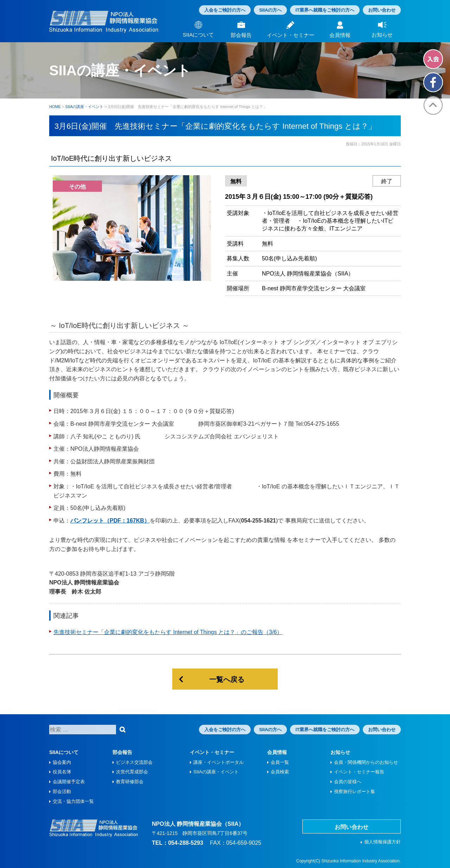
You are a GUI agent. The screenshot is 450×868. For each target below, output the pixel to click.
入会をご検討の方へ (225, 10)
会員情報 (277, 752)
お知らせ (340, 752)
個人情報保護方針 (382, 842)
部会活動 (62, 791)
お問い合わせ (382, 10)
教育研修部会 (130, 782)
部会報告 (122, 752)
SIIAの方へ (270, 10)
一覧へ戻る (227, 679)
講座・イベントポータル (218, 762)
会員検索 (280, 772)
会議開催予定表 (69, 782)
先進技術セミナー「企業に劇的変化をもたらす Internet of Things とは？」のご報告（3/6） (168, 632)
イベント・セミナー (212, 752)
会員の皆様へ (348, 782)
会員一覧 (280, 762)
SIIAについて (64, 752)
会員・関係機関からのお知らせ (366, 762)
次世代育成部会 (132, 772)
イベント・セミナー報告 (359, 772)
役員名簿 (62, 772)
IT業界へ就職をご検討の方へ (325, 10)
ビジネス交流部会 (134, 762)
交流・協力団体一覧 (73, 801)
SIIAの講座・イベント (216, 772)
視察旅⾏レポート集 (355, 791)
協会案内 (62, 762)
